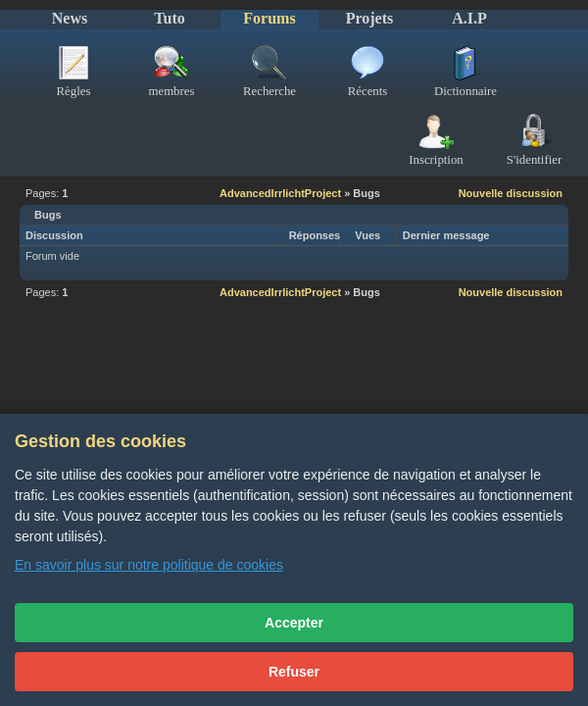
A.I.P (469, 18)
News (70, 18)
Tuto (169, 18)
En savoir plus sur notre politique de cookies (149, 565)
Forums (269, 18)
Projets (370, 18)
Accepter (294, 623)
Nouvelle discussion (511, 193)
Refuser (294, 672)
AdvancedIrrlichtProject (280, 193)
